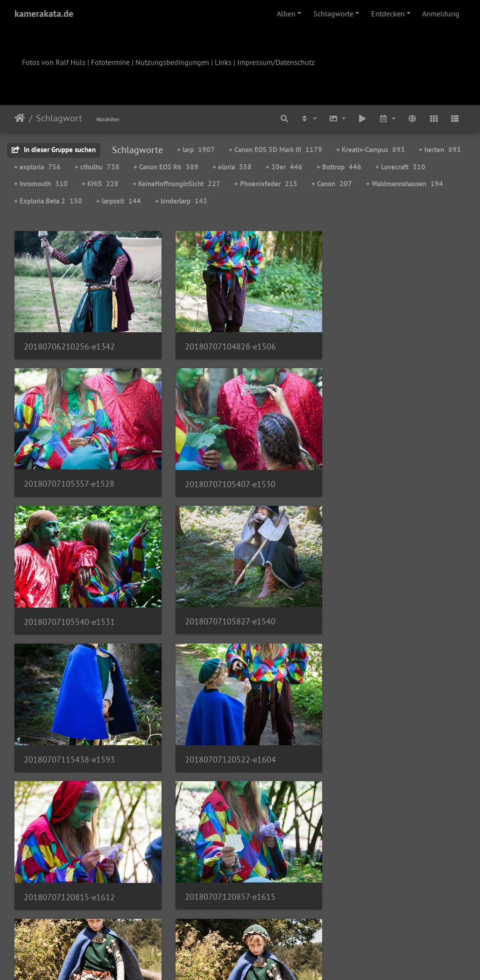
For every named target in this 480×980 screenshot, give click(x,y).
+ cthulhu (97, 167)
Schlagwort (59, 118)
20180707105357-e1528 (379, 342)
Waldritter (108, 119)
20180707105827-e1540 (379, 476)
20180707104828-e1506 (224, 342)
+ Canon (332, 184)
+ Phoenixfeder (266, 184)
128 (286, 925)
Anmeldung (441, 14)
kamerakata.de (44, 14)
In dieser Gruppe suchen (54, 150)
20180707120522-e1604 (224, 610)
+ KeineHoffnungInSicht (176, 184)
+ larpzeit (119, 201)
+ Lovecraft (400, 167)
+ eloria (232, 167)
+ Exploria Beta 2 (48, 201)
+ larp (196, 150)
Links (223, 62)
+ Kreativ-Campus (371, 150)
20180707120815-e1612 (379, 610)
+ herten (440, 150)
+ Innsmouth (41, 184)
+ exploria (37, 167)
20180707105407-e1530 (69, 476)
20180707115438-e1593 (69, 610)
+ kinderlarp (181, 201)
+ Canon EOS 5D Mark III (275, 150)
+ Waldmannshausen (405, 184)
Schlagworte (333, 14)
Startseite (20, 118)
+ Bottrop (339, 167)
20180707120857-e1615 (69, 743)
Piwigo (259, 960)
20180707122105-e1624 (224, 743)
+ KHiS (100, 184)
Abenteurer (354, 743)
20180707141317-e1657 (224, 877)
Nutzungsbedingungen (172, 62)
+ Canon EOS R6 (166, 167)
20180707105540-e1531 (224, 476)
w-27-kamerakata (55, 877)
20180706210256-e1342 (69, 342)
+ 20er (284, 167)
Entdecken (388, 14)
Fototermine (110, 62)
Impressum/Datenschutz (276, 62)
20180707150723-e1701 (379, 877)
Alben (286, 14)
